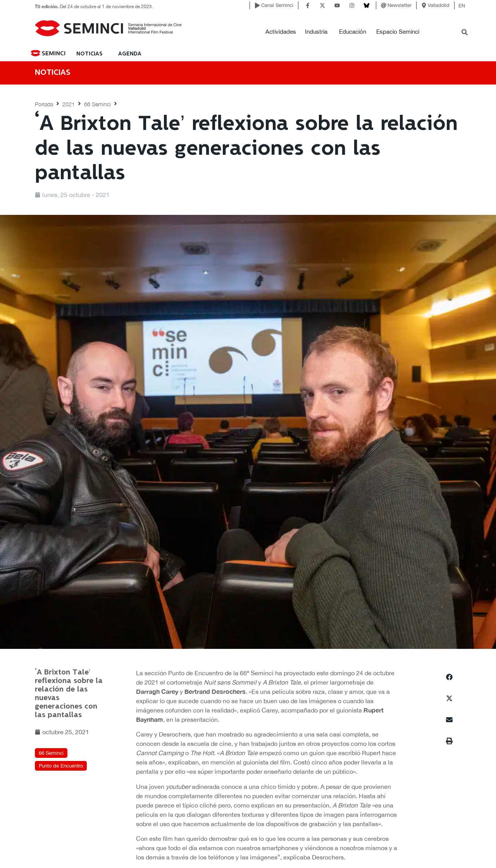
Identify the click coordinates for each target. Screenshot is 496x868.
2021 (69, 104)
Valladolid (439, 5)
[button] (449, 677)
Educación (353, 32)
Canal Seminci (277, 5)
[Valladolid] (424, 5)
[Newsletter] (384, 5)
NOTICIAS (90, 54)
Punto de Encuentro (61, 766)
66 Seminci (97, 104)
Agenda (130, 54)
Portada (44, 104)
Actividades (281, 32)
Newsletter (400, 5)
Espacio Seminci (398, 32)
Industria (316, 32)
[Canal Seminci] (257, 5)
